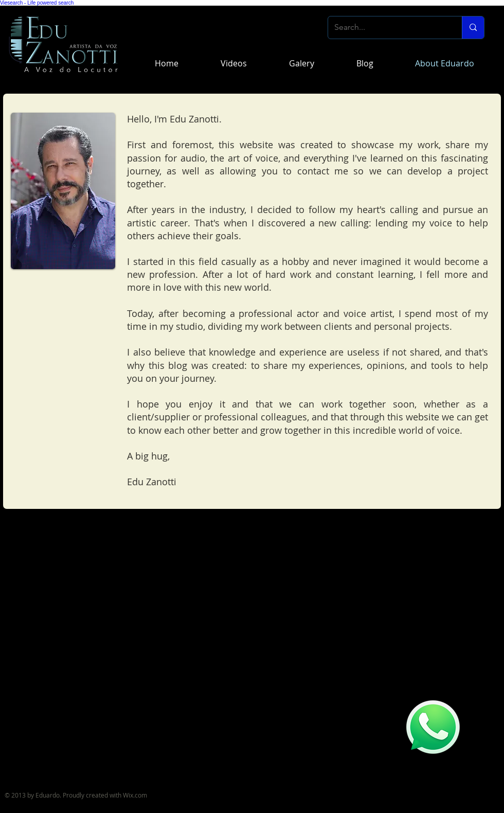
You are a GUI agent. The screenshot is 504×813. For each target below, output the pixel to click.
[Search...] (387, 28)
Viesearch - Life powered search (37, 3)
